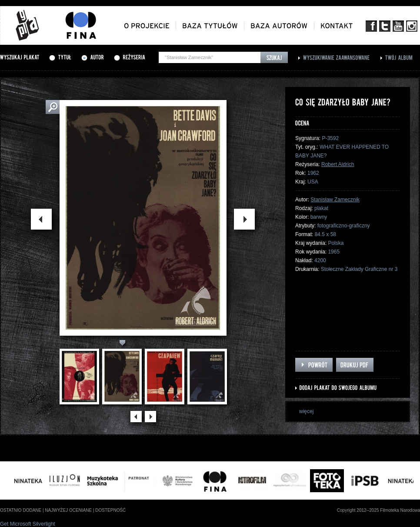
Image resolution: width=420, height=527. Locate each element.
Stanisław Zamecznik (335, 200)
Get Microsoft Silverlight (28, 524)
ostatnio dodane (21, 510)
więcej (306, 411)
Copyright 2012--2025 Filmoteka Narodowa (378, 510)
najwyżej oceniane (68, 510)
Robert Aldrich (338, 164)
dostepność (110, 510)
